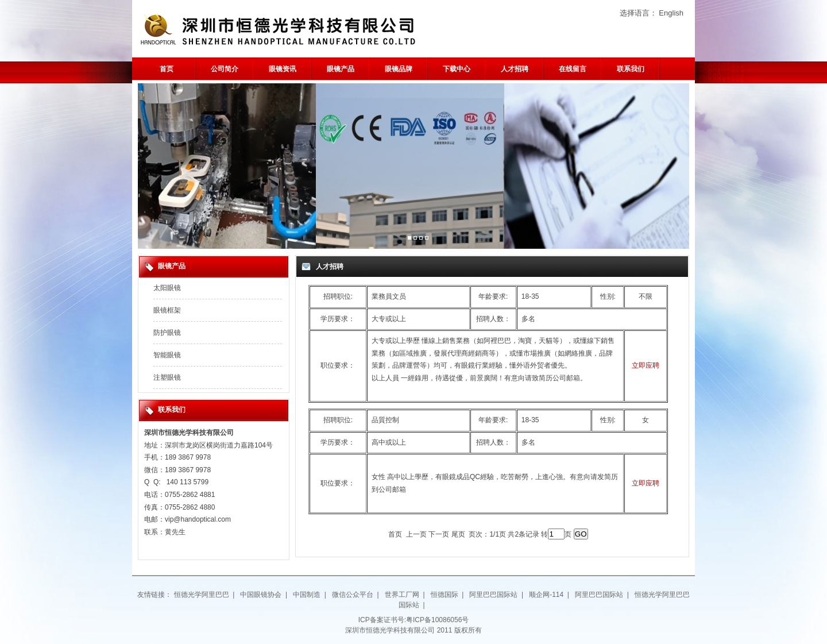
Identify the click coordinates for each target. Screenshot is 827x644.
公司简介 (225, 69)
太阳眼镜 (167, 288)
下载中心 (457, 69)
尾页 (458, 534)
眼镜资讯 (283, 69)
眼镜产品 (341, 69)
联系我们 (631, 69)
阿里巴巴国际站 (493, 595)
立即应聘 (646, 365)
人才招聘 (515, 69)
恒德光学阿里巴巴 (202, 595)
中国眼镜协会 (261, 595)
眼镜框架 (167, 310)
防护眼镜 (167, 333)
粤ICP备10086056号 (437, 620)
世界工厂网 (402, 595)
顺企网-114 (546, 595)
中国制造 (307, 595)
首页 (167, 69)
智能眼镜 (167, 355)
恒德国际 (445, 595)
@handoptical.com (202, 519)
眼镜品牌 (399, 69)
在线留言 (573, 69)
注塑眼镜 (167, 377)
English (671, 13)
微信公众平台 (353, 595)
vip (169, 519)
